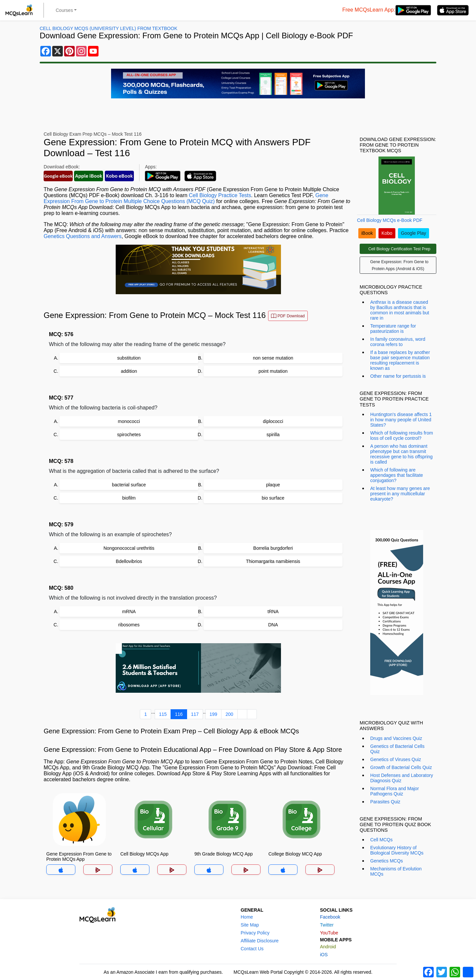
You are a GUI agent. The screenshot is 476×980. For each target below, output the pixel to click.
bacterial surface (129, 485)
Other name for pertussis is (398, 376)
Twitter (327, 925)
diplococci (273, 421)
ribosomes (129, 625)
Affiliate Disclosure (260, 941)
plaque (273, 485)
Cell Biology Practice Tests (220, 195)
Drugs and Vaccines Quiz (396, 738)
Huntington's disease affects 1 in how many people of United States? (401, 420)
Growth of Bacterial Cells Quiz (401, 767)
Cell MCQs (381, 840)
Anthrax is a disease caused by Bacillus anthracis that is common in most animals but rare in (400, 310)
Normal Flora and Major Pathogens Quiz (395, 791)
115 (163, 714)
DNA (273, 625)
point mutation (273, 371)
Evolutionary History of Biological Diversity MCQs (397, 850)
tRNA (273, 612)
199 (213, 714)
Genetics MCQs (387, 861)
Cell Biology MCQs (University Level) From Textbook (108, 28)
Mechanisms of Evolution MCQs (396, 871)
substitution (129, 358)
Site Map (250, 925)
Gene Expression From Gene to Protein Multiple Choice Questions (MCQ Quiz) (186, 198)
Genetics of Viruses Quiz (396, 759)
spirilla (273, 435)
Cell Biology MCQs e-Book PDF (390, 220)
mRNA (129, 612)
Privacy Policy (255, 933)
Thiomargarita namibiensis (273, 561)
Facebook (330, 917)
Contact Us (252, 949)
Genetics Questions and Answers (83, 236)
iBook (367, 233)
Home (247, 917)
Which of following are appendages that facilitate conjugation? (397, 475)
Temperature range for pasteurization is (393, 329)
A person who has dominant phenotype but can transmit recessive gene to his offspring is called (401, 454)
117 (195, 714)
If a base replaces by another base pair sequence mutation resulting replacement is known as (400, 360)
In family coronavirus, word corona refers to (398, 342)
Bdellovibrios (129, 561)
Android (328, 947)
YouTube (329, 933)
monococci (129, 421)
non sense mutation (273, 358)
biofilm (129, 498)
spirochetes (129, 435)
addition (129, 371)
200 (229, 714)
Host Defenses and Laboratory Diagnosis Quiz (402, 778)
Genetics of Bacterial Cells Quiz (397, 749)
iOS (324, 955)
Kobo (387, 233)
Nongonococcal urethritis (129, 548)
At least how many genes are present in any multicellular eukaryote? (400, 494)
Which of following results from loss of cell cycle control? (402, 436)
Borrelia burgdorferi (273, 548)
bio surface (273, 498)
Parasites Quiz (385, 802)
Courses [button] (64, 10)
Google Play (414, 233)
